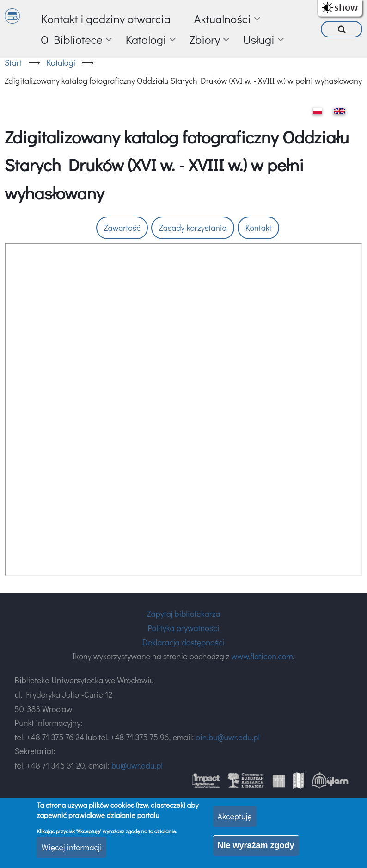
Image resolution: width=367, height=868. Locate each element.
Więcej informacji (71, 847)
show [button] (346, 7)
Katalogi (61, 62)
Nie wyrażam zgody (256, 845)
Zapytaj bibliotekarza (183, 614)
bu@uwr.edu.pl (137, 765)
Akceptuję (235, 816)
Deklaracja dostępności (183, 642)
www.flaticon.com (262, 656)
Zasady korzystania (193, 228)
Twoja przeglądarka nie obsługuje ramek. (183, 409)
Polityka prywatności (183, 628)
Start (13, 62)
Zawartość (122, 228)
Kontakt (259, 228)
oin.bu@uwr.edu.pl (228, 737)
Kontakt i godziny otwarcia (106, 19)
